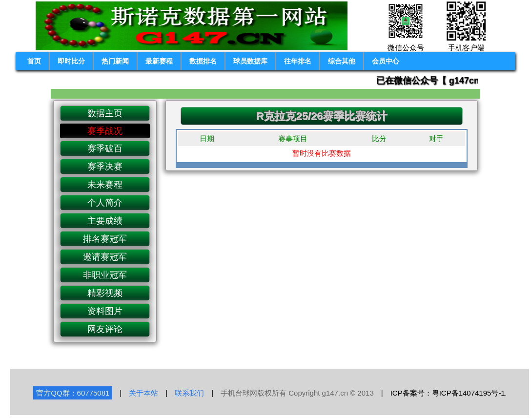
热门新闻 (115, 61)
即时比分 (71, 61)
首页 (34, 61)
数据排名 (203, 61)
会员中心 (386, 61)
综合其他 (342, 61)
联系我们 (189, 393)
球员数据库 (250, 61)
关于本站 (143, 393)
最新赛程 (159, 61)
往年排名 (298, 61)
